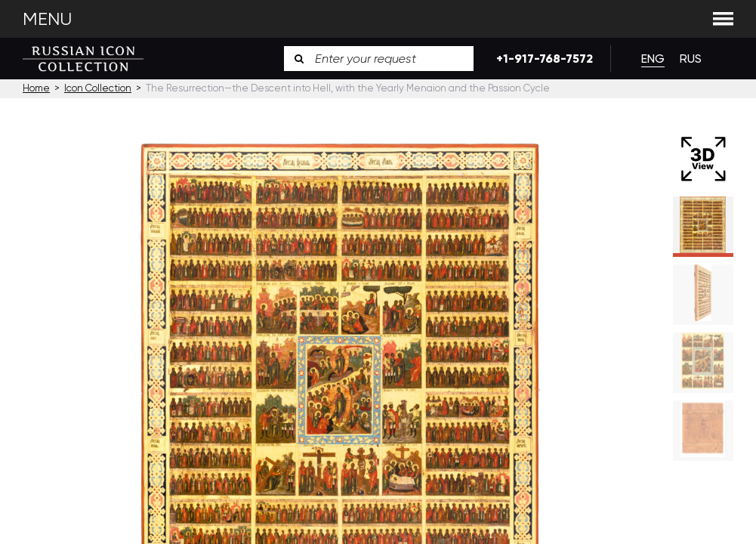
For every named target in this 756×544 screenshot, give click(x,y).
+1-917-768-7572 (542, 59)
